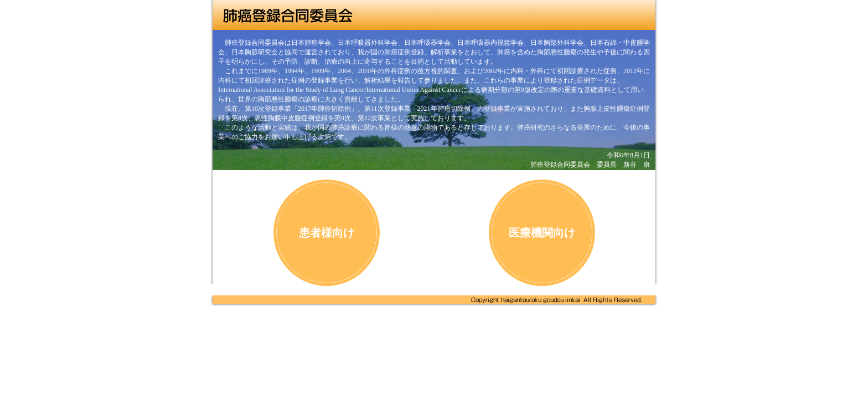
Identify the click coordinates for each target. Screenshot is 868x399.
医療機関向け (542, 233)
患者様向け (327, 233)
